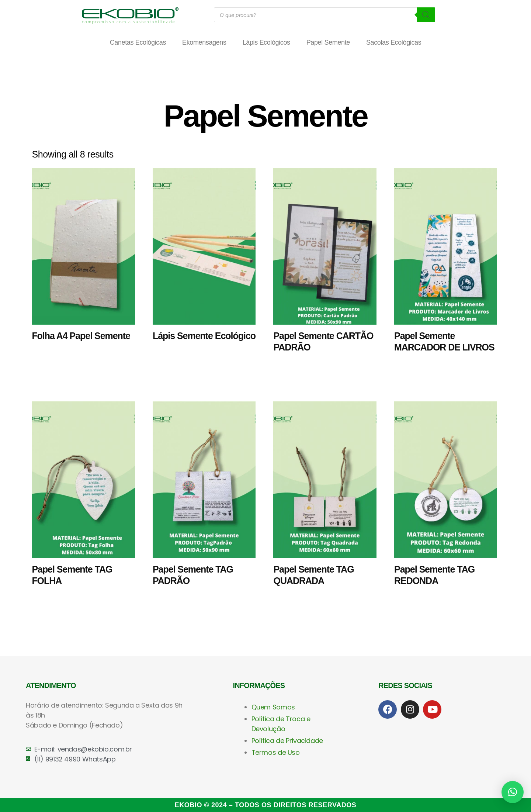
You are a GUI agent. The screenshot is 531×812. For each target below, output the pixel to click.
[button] (513, 792)
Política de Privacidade (287, 741)
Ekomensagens (204, 42)
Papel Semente (328, 42)
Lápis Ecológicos (266, 42)
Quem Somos (273, 707)
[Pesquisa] (426, 15)
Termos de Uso (276, 752)
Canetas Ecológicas (138, 42)
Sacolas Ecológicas (394, 42)
